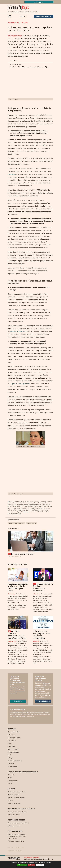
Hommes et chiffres (14, 732)
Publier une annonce (14, 815)
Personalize (40, 865)
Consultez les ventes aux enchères (18, 823)
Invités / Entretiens (13, 752)
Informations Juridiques (18, 23)
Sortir (9, 755)
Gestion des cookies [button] (14, 803)
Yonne (10, 783)
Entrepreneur (32, 523)
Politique (10, 758)
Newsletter (39, 2)
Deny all (32, 865)
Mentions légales (13, 795)
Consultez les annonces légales (17, 812)
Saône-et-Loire (13, 781)
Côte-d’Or (11, 775)
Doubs (10, 778)
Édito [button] (23, 16)
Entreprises (11, 735)
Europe (10, 743)
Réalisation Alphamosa (15, 851)
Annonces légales (43, 701)
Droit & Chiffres (12, 766)
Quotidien (11, 764)
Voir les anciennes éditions (16, 841)
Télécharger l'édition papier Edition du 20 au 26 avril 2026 (17, 836)
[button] (10, 16)
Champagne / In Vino (14, 738)
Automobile (11, 746)
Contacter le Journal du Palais (17, 792)
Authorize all (22, 865)
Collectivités (12, 740)
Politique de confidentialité (16, 798)
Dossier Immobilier (14, 749)
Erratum (10, 800)
